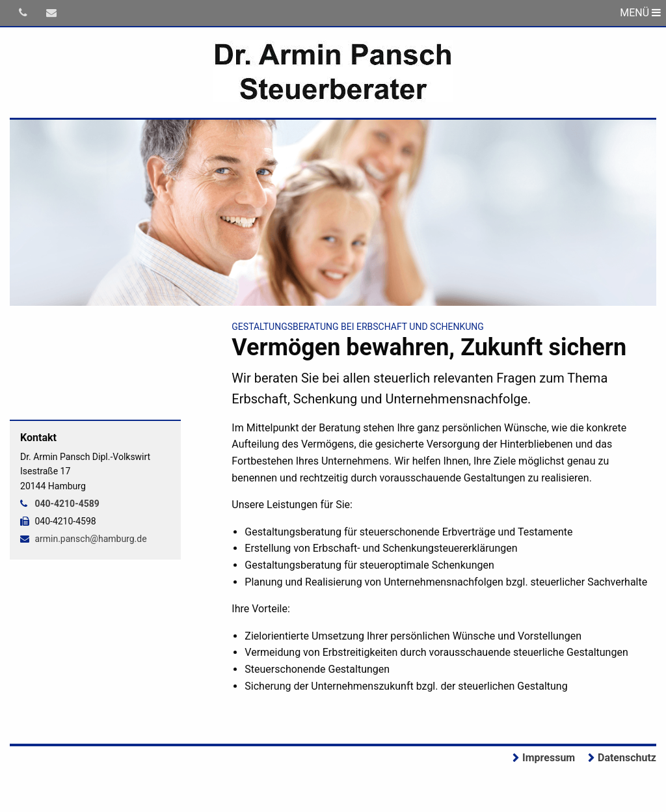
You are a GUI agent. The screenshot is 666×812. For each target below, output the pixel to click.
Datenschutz (627, 758)
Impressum (549, 758)
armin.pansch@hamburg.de (90, 539)
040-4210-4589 (67, 504)
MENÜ (640, 13)
